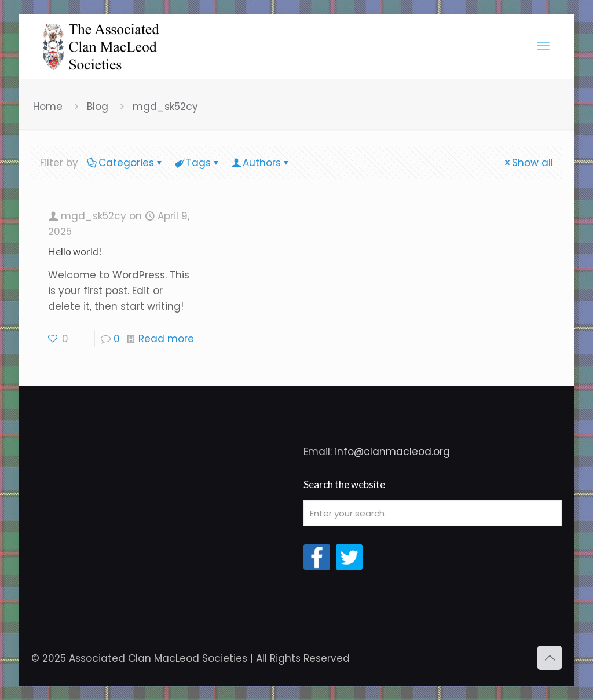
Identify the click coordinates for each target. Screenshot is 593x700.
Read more (166, 339)
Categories (125, 163)
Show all (528, 163)
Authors (261, 163)
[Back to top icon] (550, 658)
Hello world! (75, 252)
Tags (197, 163)
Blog (98, 107)
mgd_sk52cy (165, 107)
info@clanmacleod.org (392, 452)
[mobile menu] (543, 46)
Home (48, 107)
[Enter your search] (433, 513)
